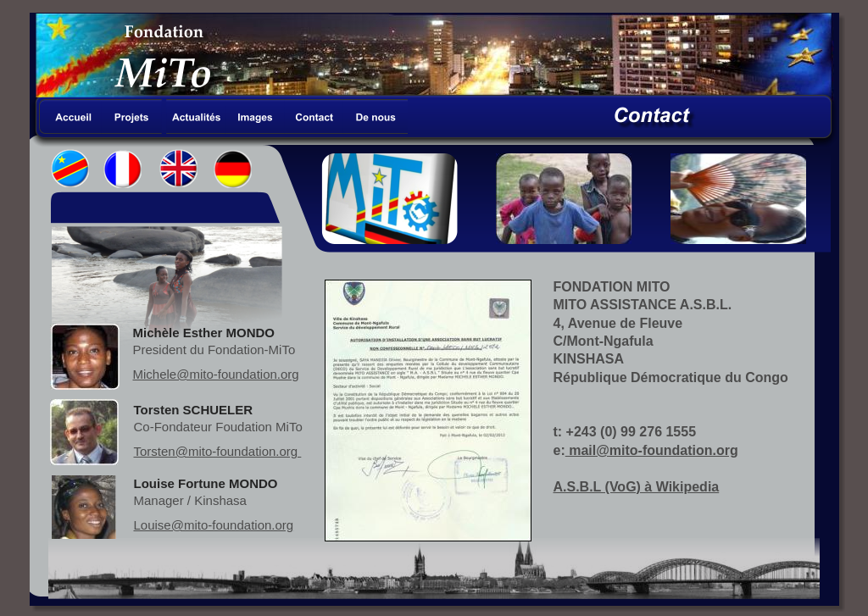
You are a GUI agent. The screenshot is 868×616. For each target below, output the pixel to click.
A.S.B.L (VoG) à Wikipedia (637, 487)
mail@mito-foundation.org (652, 450)
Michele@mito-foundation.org (216, 374)
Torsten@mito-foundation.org (218, 451)
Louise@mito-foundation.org (214, 525)
